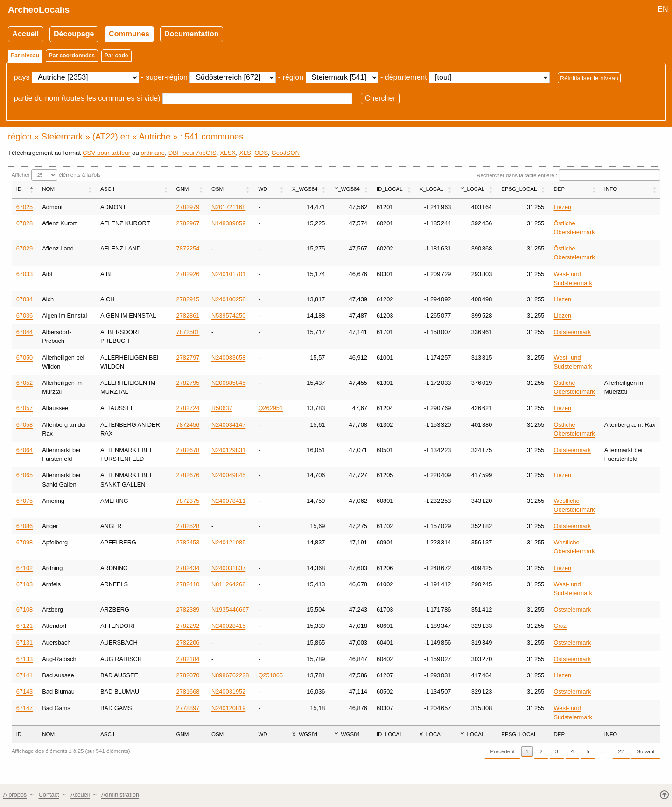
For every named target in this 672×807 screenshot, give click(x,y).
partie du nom (37, 98)
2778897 (188, 708)
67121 (25, 626)
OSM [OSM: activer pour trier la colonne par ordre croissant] (217, 189)
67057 (25, 408)
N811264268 (228, 584)
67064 (25, 450)
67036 (25, 316)
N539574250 (228, 316)
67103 (25, 584)
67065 (25, 475)
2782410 (188, 584)
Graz (560, 626)
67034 (25, 299)
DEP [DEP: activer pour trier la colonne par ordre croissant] (559, 189)
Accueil (25, 34)
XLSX (228, 153)
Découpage (74, 34)
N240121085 (228, 542)
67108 (25, 609)
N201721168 (228, 207)
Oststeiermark (572, 332)
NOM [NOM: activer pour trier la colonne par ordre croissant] (48, 189)
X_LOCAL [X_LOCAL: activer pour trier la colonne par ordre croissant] (432, 189)
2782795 (188, 383)
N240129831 (228, 450)
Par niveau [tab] (25, 56)
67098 (25, 542)
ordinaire (153, 153)
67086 (25, 526)
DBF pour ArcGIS (192, 153)
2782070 (188, 675)
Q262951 (270, 408)
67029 (25, 248)
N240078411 (228, 501)
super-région (167, 77)
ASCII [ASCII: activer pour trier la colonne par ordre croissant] (107, 189)
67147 (25, 708)
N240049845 (228, 475)
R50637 (222, 408)
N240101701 (228, 274)
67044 (25, 332)
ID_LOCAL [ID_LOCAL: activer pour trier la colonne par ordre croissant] (390, 189)
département (406, 77)
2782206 (188, 643)
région (293, 77)
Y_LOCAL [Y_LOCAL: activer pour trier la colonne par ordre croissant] (472, 189)
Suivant (645, 751)
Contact (49, 795)
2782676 (188, 475)
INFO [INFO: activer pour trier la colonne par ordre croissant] (611, 189)
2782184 (188, 659)
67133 (25, 659)
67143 (25, 692)
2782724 (188, 408)
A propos (15, 795)
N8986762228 (230, 675)
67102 (25, 568)
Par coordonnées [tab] (72, 56)
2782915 (188, 299)
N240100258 (228, 299)
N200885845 (228, 383)
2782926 (188, 274)
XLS (245, 153)
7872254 (188, 248)
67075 (25, 501)
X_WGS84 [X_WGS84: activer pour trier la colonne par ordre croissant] (305, 189)
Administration (120, 795)
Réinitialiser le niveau (589, 78)
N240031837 (228, 568)
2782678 (188, 450)
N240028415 (228, 626)
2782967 (188, 223)
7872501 (188, 332)
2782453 (188, 542)
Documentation (191, 34)
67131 (25, 643)
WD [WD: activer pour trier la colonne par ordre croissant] (262, 189)
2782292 (188, 626)
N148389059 (228, 223)
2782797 (188, 358)
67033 (25, 274)
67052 (25, 383)
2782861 (188, 316)
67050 (25, 358)
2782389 (188, 609)
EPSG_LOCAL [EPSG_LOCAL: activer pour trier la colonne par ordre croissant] (519, 189)
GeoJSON (285, 153)
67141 (25, 675)
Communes (129, 34)
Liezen (562, 207)
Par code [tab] (116, 56)
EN (663, 9)
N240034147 (228, 425)
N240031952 (228, 692)
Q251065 (270, 675)
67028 (25, 223)
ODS (261, 153)
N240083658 (228, 358)
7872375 (188, 501)
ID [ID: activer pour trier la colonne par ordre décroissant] (19, 189)
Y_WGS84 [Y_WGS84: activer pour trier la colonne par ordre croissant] (347, 189)
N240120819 (228, 708)
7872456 (188, 425)
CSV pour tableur (106, 153)
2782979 (188, 207)
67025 (25, 207)
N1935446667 (230, 609)
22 (621, 751)
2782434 (188, 568)
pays (22, 77)
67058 (25, 425)
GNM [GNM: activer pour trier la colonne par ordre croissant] (183, 189)
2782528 (188, 526)
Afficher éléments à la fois (56, 175)
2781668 (188, 692)
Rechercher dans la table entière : (568, 175)
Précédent (502, 751)
